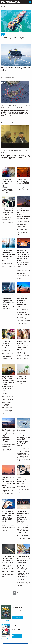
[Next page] (18, 593)
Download (17, 618)
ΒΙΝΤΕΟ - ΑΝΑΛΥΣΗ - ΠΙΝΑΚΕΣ (12, 77)
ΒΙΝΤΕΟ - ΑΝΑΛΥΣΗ (8, 122)
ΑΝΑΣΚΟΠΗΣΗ (17, 607)
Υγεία (14, 626)
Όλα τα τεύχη (6, 621)
